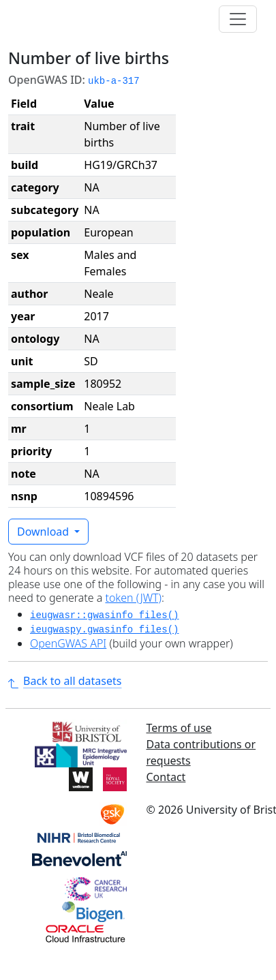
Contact (166, 777)
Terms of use (179, 728)
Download (44, 532)
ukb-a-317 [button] (114, 81)
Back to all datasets (65, 681)
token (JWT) (133, 598)
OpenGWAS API (68, 643)
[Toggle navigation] (238, 19)
